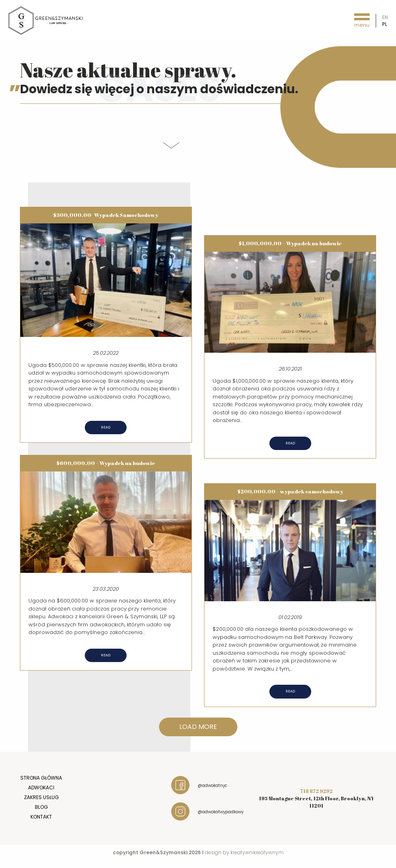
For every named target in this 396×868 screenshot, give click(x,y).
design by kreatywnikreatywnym (244, 852)
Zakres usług (41, 797)
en (385, 17)
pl (385, 24)
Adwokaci (41, 788)
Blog (41, 807)
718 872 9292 (316, 791)
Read (106, 427)
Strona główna (41, 778)
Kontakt (41, 817)
